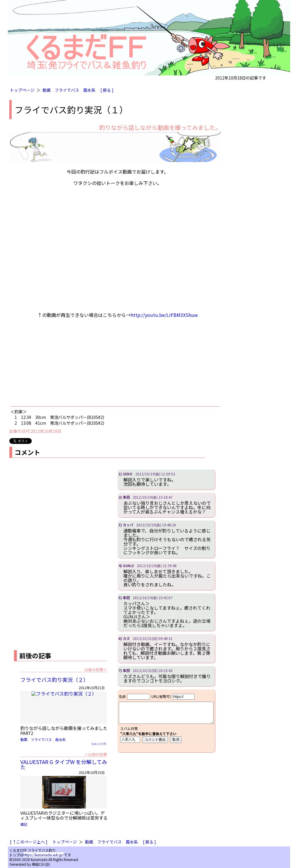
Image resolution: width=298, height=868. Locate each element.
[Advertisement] (115, 364)
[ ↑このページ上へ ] (29, 842)
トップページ (22, 90)
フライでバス (67, 90)
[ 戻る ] (107, 90)
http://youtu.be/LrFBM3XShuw (164, 315)
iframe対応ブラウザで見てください (166, 721)
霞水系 (89, 90)
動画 (47, 90)
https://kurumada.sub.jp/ (44, 855)
